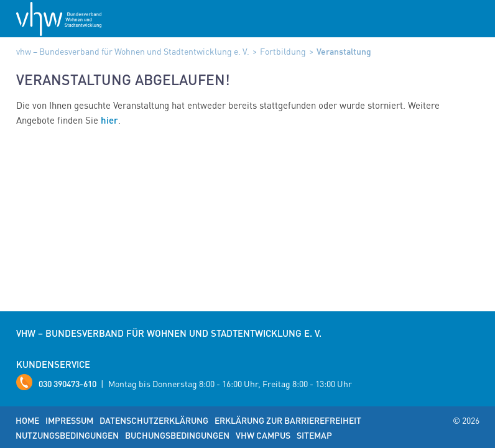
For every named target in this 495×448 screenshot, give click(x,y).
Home (27, 420)
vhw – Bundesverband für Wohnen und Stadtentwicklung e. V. (133, 51)
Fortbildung (283, 51)
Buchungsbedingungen (177, 435)
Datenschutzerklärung (154, 420)
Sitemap (314, 435)
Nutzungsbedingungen (67, 435)
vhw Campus (263, 435)
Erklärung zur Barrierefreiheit (288, 420)
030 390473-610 (67, 383)
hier (109, 120)
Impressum (69, 420)
